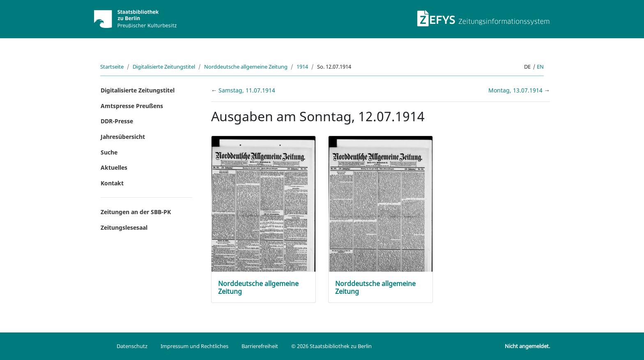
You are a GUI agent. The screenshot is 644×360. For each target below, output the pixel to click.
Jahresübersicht (123, 137)
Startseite (112, 67)
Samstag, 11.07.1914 (247, 90)
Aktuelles (114, 167)
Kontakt (112, 183)
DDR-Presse (117, 121)
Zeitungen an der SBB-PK (136, 212)
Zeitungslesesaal (124, 227)
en (540, 67)
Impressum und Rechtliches (194, 346)
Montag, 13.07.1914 (516, 90)
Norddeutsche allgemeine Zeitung (246, 67)
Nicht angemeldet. (527, 346)
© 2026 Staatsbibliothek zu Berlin (331, 346)
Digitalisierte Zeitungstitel (164, 67)
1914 (302, 67)
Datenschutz (132, 346)
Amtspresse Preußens (132, 106)
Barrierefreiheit (260, 346)
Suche (109, 152)
